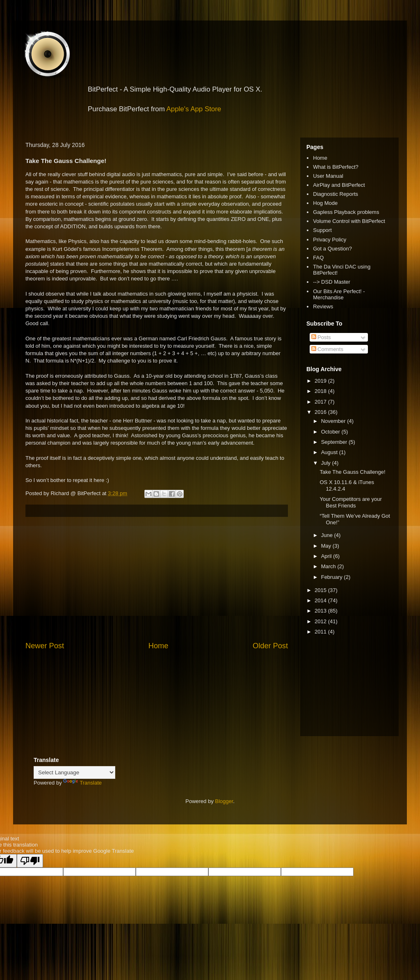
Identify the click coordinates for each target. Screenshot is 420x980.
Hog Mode (325, 203)
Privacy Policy (330, 240)
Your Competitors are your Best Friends (350, 502)
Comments (327, 349)
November (334, 421)
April (327, 556)
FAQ (318, 258)
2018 (321, 391)
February (333, 577)
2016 (321, 412)
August (330, 452)
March (329, 566)
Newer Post (45, 646)
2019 (321, 381)
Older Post (270, 646)
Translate (82, 783)
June (328, 535)
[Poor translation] (30, 861)
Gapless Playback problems (346, 212)
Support (322, 230)
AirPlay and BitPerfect (339, 185)
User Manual (328, 176)
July (327, 463)
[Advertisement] (157, 579)
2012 (321, 621)
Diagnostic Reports (336, 194)
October (331, 432)
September (335, 442)
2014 (321, 600)
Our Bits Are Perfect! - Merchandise (339, 295)
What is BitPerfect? (336, 167)
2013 (321, 611)
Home (159, 646)
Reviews (323, 306)
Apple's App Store (194, 109)
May (327, 546)
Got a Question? (332, 249)
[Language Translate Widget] (74, 772)
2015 (321, 590)
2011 (321, 632)
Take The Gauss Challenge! (352, 472)
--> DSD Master (332, 282)
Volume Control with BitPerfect (349, 221)
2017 (321, 402)
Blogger (224, 801)
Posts (321, 337)
